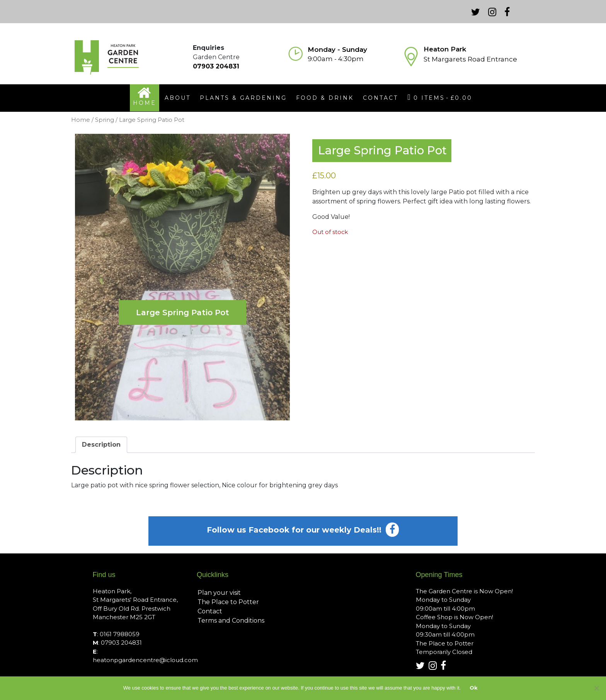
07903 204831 (216, 66)
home (145, 103)
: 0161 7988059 (116, 634)
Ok (474, 688)
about (178, 98)
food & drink (325, 98)
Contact (210, 611)
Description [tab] (101, 445)
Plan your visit (219, 593)
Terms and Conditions (231, 621)
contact (380, 98)
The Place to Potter (228, 602)
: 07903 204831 (117, 643)
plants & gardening (243, 98)
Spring (105, 120)
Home (81, 120)
